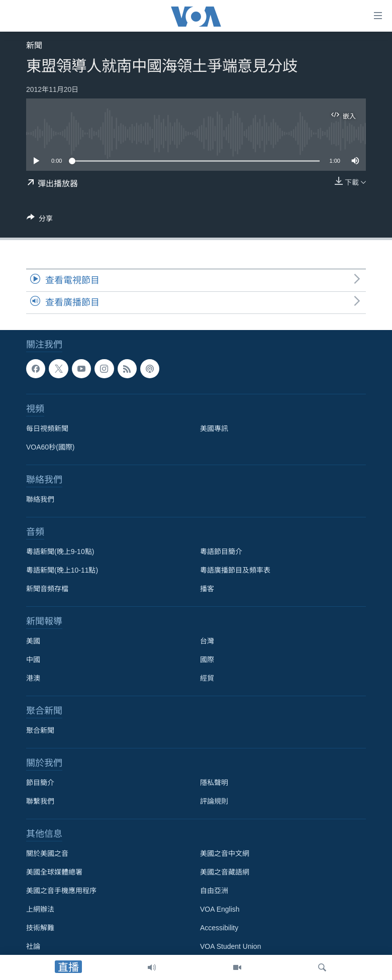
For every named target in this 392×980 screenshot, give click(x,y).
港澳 (33, 678)
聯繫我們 (40, 801)
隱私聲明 (214, 783)
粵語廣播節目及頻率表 (235, 570)
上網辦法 (40, 909)
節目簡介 (40, 783)
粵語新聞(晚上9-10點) (60, 552)
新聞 (34, 45)
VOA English (220, 909)
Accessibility (219, 928)
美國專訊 (214, 428)
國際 (207, 660)
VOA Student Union (230, 946)
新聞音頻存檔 (47, 589)
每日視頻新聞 (47, 428)
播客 (207, 589)
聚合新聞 (40, 730)
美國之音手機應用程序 (61, 891)
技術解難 (40, 928)
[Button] (40, 220)
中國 (33, 660)
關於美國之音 (47, 853)
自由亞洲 (214, 891)
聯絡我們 (40, 499)
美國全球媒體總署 (54, 872)
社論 (33, 946)
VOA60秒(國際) (50, 447)
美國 (33, 641)
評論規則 (214, 801)
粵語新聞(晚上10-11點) (62, 570)
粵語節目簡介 (221, 552)
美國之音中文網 (225, 853)
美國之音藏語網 (225, 872)
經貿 (207, 678)
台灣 (207, 641)
